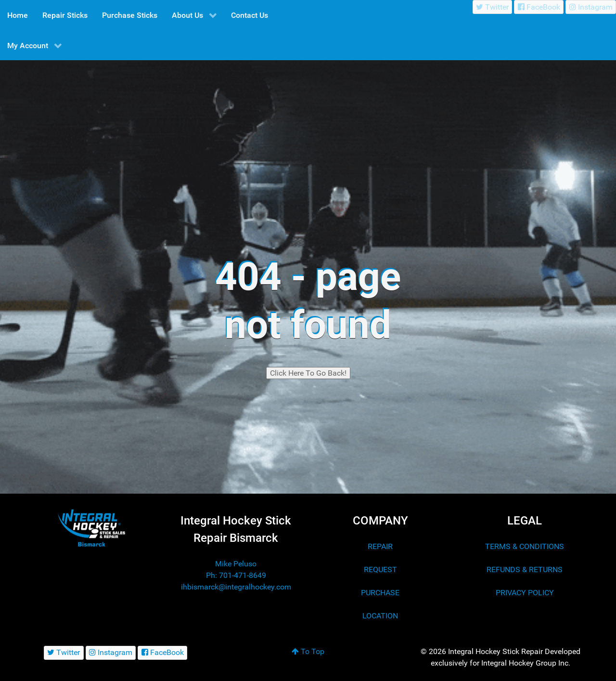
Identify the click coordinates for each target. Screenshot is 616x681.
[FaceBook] (539, 7)
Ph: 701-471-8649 (236, 575)
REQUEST (380, 570)
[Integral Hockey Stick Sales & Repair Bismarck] (91, 528)
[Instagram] (591, 7)
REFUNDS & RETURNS (525, 570)
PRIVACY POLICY (525, 593)
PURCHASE (380, 593)
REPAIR (380, 546)
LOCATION (380, 616)
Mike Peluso (236, 564)
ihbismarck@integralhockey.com (236, 587)
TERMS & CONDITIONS (525, 546)
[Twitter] (493, 7)
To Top (308, 651)
